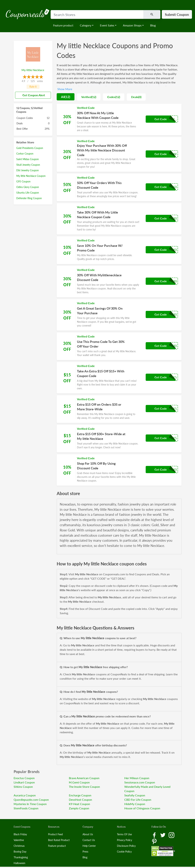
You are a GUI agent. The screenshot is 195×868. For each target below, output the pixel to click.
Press (85, 852)
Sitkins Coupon (23, 787)
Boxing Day (20, 852)
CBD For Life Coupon (138, 800)
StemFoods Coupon (26, 808)
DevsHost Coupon (80, 800)
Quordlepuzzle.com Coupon (31, 800)
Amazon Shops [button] (132, 25)
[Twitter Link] (163, 835)
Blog (153, 25)
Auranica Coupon (25, 795)
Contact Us (89, 840)
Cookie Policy (124, 852)
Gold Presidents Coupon (30, 148)
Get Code (161, 119)
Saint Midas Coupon (28, 159)
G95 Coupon (23, 181)
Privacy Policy (124, 840)
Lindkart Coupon (24, 782)
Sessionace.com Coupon (140, 782)
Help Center (89, 846)
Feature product (63, 25)
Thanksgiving (21, 857)
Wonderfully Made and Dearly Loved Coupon (147, 789)
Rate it (33, 87)
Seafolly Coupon (135, 795)
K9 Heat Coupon (79, 804)
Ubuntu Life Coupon (28, 193)
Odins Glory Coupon (28, 187)
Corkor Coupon (25, 154)
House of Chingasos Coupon (142, 808)
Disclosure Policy (126, 846)
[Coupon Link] (119, 120)
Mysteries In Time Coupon (30, 804)
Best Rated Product (59, 840)
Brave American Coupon (84, 778)
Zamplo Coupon (79, 808)
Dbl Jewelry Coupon (28, 170)
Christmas (19, 846)
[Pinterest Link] (154, 841)
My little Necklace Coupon (31, 176)
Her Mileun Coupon (137, 778)
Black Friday (20, 834)
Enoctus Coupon (24, 778)
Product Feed (55, 834)
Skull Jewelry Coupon (28, 165)
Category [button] (86, 25)
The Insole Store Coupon (84, 787)
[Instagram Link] (171, 835)
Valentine (19, 840)
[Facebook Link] (155, 835)
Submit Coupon (177, 14)
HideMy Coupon (135, 804)
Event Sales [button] (107, 25)
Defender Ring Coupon (29, 198)
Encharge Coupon (80, 795)
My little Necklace (33, 70)
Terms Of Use (124, 834)
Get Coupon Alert (32, 95)
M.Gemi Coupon (79, 782)
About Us (88, 834)
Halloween (19, 863)
